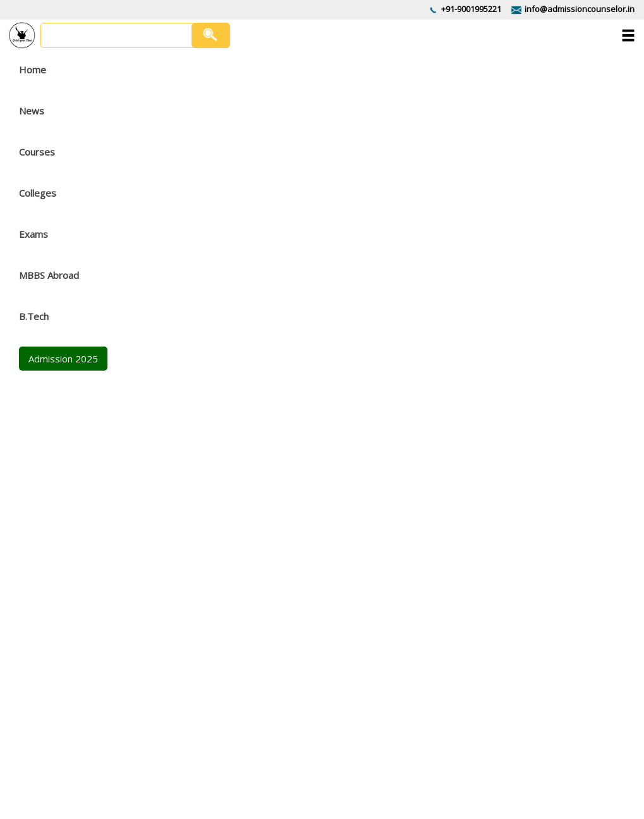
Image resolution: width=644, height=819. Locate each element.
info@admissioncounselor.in (580, 9)
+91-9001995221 (471, 9)
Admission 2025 (63, 359)
